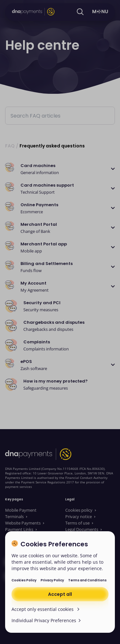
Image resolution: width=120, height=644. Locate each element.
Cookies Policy (24, 580)
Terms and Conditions (87, 580)
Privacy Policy (52, 580)
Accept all (60, 594)
